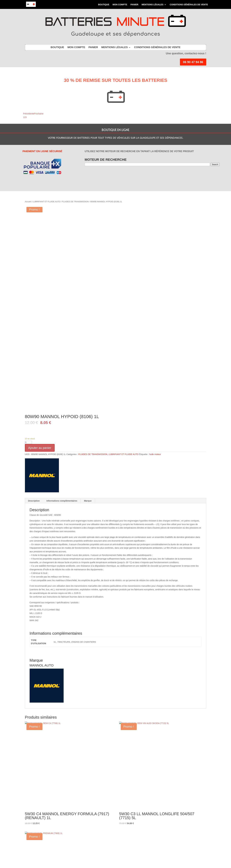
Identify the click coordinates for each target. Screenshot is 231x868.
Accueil (28, 202)
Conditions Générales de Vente (189, 5)
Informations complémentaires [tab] (62, 501)
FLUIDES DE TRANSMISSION (75, 202)
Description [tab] (34, 501)
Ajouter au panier (40, 448)
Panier (134, 5)
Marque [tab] (88, 501)
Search (215, 164)
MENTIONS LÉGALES (152, 5)
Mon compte (120, 5)
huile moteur (155, 454)
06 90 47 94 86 (193, 62)
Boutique (104, 5)
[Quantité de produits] (28, 442)
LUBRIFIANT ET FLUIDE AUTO (47, 202)
